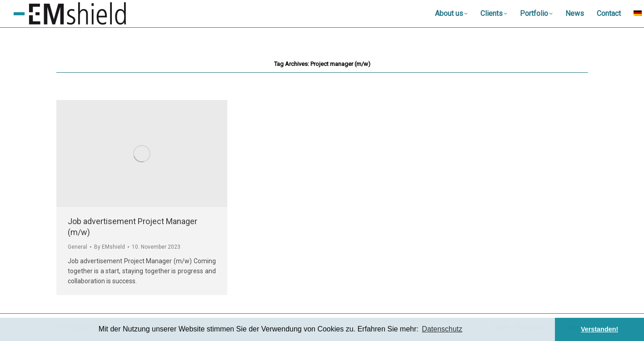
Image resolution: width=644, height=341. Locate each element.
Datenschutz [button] (442, 329)
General (77, 247)
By (110, 247)
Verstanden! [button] (599, 329)
